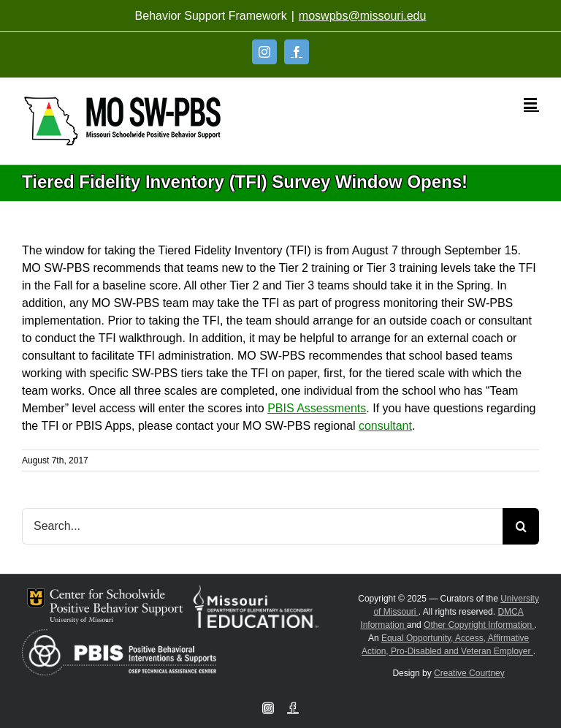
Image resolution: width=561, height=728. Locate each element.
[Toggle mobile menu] (531, 103)
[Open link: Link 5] (122, 121)
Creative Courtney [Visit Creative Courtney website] (469, 673)
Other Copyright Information (479, 625)
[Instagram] (264, 52)
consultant (385, 426)
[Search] (521, 526)
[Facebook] (297, 52)
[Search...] (262, 526)
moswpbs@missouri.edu (363, 16)
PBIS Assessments (317, 408)
